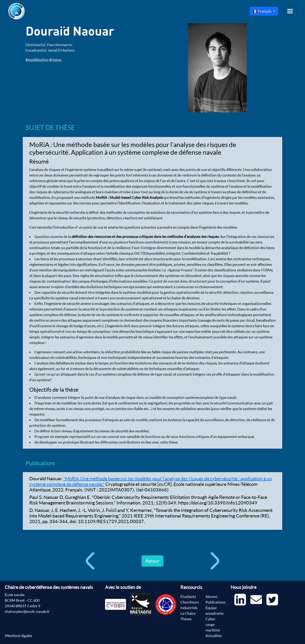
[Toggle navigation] (290, 11)
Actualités (214, 636)
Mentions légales (18, 636)
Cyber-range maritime (213, 624)
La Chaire (188, 613)
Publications (215, 602)
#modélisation (37, 60)
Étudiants (188, 597)
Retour (152, 561)
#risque (55, 60)
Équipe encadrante (215, 611)
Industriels (189, 608)
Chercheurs (190, 602)
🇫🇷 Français (262, 11)
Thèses (186, 619)
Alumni (211, 597)
